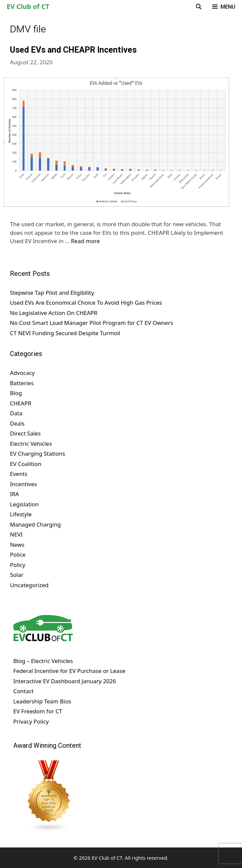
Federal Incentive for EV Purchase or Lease (69, 671)
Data (16, 413)
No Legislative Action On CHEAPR (54, 313)
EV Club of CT (28, 6)
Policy (18, 565)
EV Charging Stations (37, 454)
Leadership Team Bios (42, 701)
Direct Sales (25, 433)
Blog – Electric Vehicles (43, 661)
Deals (17, 423)
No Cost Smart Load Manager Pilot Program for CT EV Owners (91, 323)
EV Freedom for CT (38, 711)
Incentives (23, 484)
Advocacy (22, 373)
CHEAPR (21, 403)
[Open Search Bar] (199, 7)
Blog (16, 393)
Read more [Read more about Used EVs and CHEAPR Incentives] (85, 241)
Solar (17, 575)
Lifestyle (21, 514)
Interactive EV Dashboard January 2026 (65, 681)
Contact (24, 691)
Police (18, 555)
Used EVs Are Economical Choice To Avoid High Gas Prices (86, 303)
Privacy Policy (31, 721)
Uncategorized (29, 585)
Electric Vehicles (31, 444)
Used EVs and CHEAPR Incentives (73, 50)
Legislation (24, 504)
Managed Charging (35, 524)
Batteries (22, 383)
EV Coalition (26, 464)
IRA (14, 494)
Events (19, 474)
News (17, 545)
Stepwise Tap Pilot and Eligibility (52, 293)
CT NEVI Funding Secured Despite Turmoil (65, 333)
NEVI (16, 534)
